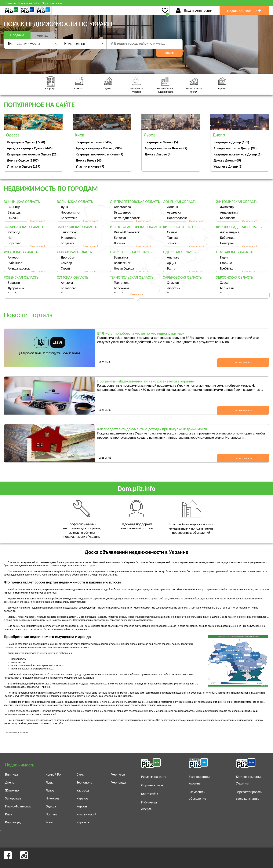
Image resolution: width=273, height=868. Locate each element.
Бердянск (68, 243)
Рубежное (15, 263)
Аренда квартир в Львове (166, 148)
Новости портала (28, 315)
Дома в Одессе (23, 160)
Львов (50, 790)
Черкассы (83, 822)
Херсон (225, 283)
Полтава (52, 814)
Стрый (65, 268)
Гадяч (224, 257)
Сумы (81, 774)
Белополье (69, 288)
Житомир (227, 207)
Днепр (10, 782)
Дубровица (16, 288)
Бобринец (227, 238)
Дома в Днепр (227, 160)
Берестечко (69, 218)
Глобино (226, 263)
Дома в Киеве (89, 160)
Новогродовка (177, 218)
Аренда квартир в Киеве (99, 148)
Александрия (230, 232)
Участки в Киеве (90, 166)
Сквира (172, 232)
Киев (9, 814)
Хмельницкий (87, 814)
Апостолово (122, 207)
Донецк (173, 207)
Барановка (228, 218)
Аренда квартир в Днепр (235, 148)
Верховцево (122, 212)
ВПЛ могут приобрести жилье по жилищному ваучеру (141, 333)
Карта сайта (150, 794)
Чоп (11, 238)
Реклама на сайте (29, 3)
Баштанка (121, 257)
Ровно (50, 822)
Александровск (19, 268)
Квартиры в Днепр (231, 142)
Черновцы (119, 782)
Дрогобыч (68, 257)
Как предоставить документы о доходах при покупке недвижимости (152, 429)
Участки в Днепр (228, 166)
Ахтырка (67, 283)
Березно (14, 283)
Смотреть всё (37, 221)
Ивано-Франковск (127, 232)
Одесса (51, 806)
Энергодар (69, 238)
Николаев (53, 798)
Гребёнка (227, 268)
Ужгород (14, 232)
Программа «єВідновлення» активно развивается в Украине (146, 381)
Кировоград (14, 822)
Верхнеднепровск (127, 218)
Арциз (171, 263)
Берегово (15, 243)
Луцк (64, 207)
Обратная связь (52, 3)
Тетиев (172, 243)
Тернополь (122, 283)
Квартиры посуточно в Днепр (237, 154)
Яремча (119, 243)
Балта (171, 268)
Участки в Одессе (24, 166)
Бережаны (121, 288)
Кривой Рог (54, 774)
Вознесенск (122, 263)
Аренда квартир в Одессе (30, 148)
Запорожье (69, 232)
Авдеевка (174, 212)
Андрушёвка (229, 212)
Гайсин (13, 218)
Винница (14, 207)
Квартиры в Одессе (26, 142)
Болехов (120, 238)
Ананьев (173, 257)
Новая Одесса (124, 268)
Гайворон (227, 243)
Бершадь (14, 212)
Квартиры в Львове (161, 142)
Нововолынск (71, 212)
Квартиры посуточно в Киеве (100, 154)
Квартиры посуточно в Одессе (32, 154)
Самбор (66, 263)
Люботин (174, 288)
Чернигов (118, 774)
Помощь (10, 3)
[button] (84, 44)
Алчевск (14, 257)
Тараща (172, 238)
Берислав (227, 288)
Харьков (173, 283)
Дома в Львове (158, 154)
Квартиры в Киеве (94, 142)
